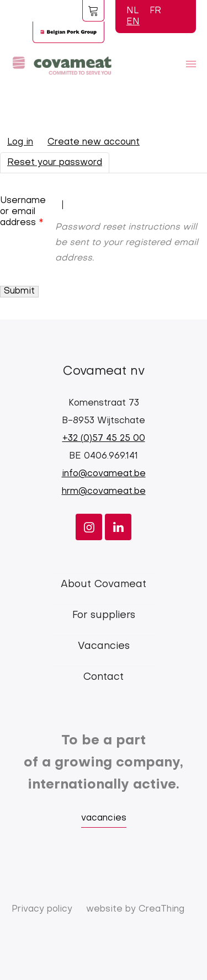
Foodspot (93, 10)
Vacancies (104, 646)
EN (133, 22)
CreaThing (161, 909)
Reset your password (58, 165)
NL (132, 11)
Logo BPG (68, 32)
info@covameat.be (104, 474)
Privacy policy (42, 909)
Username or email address (23, 212)
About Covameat (104, 585)
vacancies (104, 818)
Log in (20, 142)
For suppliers (104, 616)
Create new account (94, 142)
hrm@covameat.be (104, 492)
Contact (104, 677)
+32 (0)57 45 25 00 (104, 439)
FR (155, 11)
